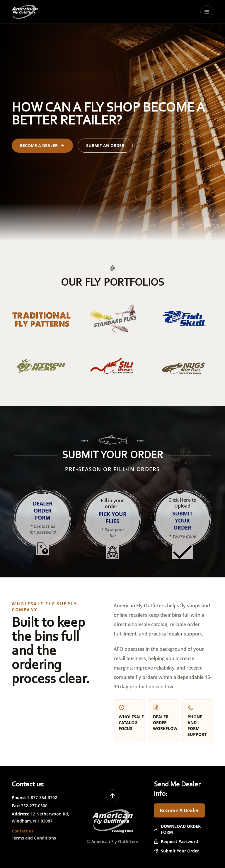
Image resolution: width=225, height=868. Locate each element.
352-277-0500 (34, 806)
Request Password (176, 841)
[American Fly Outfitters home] (25, 12)
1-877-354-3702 (42, 797)
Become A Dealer (179, 810)
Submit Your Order (176, 851)
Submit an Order (105, 145)
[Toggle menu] (207, 12)
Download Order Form (177, 829)
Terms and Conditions (34, 838)
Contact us (23, 831)
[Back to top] (112, 796)
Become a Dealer (42, 145)
